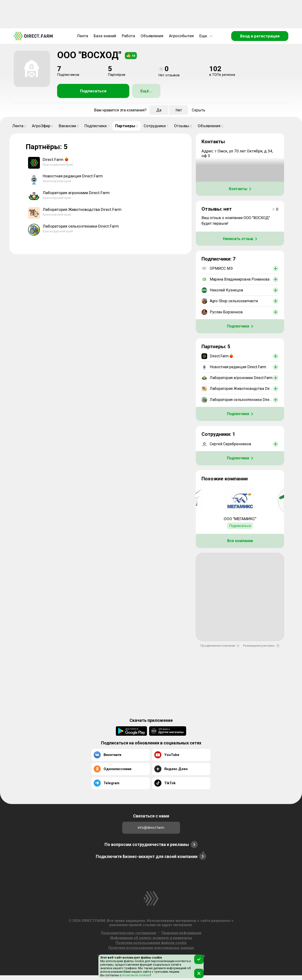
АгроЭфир (42, 126)
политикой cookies (136, 975)
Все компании (240, 541)
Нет (179, 110)
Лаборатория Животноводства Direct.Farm (82, 209)
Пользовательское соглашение (129, 933)
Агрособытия (181, 36)
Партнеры (127, 126)
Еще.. (206, 36)
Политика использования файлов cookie (151, 943)
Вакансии (69, 126)
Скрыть (199, 110)
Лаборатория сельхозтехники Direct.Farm (81, 226)
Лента (82, 36)
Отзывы (183, 126)
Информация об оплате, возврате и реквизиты (151, 938)
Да (159, 110)
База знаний (105, 36)
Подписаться (93, 91)
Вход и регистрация (260, 36)
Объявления (152, 36)
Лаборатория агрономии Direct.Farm (76, 193)
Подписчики (97, 126)
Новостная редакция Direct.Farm (73, 176)
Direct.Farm (53, 159)
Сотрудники (156, 126)
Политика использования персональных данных (151, 948)
